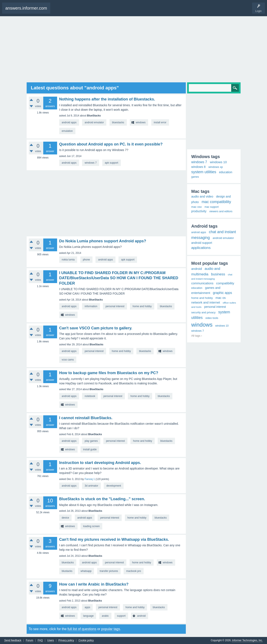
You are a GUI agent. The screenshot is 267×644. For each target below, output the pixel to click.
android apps (69, 122)
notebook (90, 396)
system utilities (204, 172)
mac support (212, 207)
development (114, 486)
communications (202, 283)
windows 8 (198, 167)
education (226, 172)
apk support (112, 163)
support (121, 616)
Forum (30, 640)
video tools (212, 318)
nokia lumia (68, 260)
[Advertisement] (134, 49)
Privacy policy (66, 640)
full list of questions (82, 629)
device (66, 518)
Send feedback (13, 640)
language (88, 616)
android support (202, 243)
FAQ (40, 640)
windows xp (216, 167)
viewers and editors (221, 211)
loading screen (91, 526)
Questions (60, 10)
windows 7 (91, 163)
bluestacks (118, 122)
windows (141, 122)
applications (201, 248)
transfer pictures (109, 571)
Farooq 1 (90, 479)
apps (87, 607)
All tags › (197, 336)
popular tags (111, 629)
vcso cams (68, 360)
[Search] (214, 88)
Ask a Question (76, 10)
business (218, 274)
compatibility (225, 283)
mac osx (197, 207)
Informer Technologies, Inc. (247, 640)
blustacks (67, 571)
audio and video (202, 196)
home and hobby (142, 306)
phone (86, 260)
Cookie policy (86, 640)
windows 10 (218, 162)
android (141, 616)
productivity (199, 211)
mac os (221, 298)
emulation (67, 131)
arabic (105, 616)
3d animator (91, 486)
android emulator (94, 122)
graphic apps (222, 293)
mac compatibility (216, 202)
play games (91, 441)
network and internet (206, 302)
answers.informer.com (26, 8)
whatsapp (86, 571)
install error (160, 122)
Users (51, 640)
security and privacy (203, 312)
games (195, 177)
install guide (90, 449)
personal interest (115, 306)
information (91, 306)
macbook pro (133, 571)
